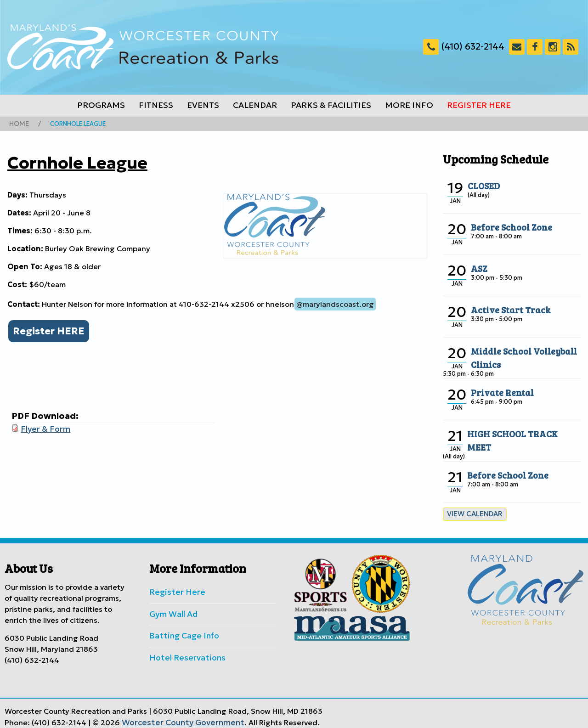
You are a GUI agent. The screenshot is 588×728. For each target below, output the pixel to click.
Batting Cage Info (181, 631)
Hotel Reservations (183, 652)
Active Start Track (507, 308)
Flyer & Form (43, 426)
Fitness (156, 105)
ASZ (478, 267)
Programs (101, 105)
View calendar (472, 512)
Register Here (479, 105)
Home (18, 123)
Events (203, 105)
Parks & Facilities (331, 105)
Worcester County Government (177, 716)
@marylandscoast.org (335, 303)
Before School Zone (508, 226)
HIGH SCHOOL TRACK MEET (520, 432)
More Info (409, 105)
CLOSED (482, 184)
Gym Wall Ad (172, 610)
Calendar (255, 105)
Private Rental (499, 391)
